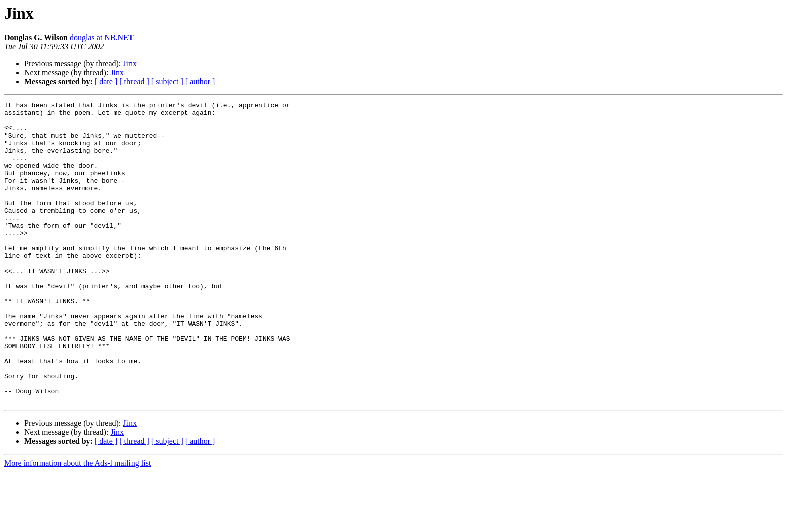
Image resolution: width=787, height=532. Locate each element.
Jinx (130, 63)
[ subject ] (167, 82)
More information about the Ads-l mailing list (77, 523)
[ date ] (106, 82)
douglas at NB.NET (102, 37)
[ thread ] (134, 82)
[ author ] (200, 82)
